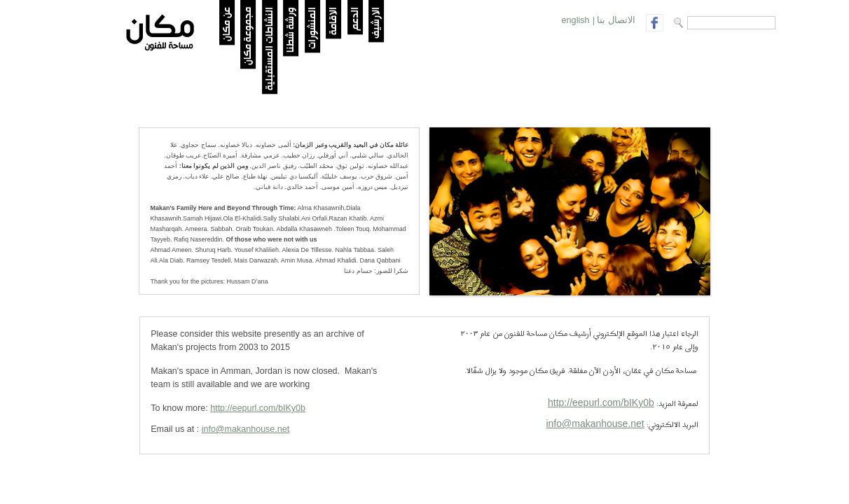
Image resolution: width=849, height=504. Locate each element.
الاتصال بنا (616, 20)
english (576, 20)
